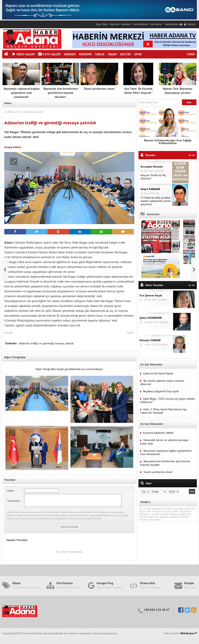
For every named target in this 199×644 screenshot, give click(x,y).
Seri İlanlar (156, 24)
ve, (41, 343)
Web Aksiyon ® (189, 636)
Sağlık (100, 54)
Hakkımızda (172, 24)
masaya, (60, 343)
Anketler (126, 24)
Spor (138, 54)
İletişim (191, 24)
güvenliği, (49, 343)
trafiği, (35, 343)
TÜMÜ (191, 54)
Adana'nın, (25, 343)
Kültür (125, 54)
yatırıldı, (69, 343)
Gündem (70, 54)
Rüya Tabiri (102, 24)
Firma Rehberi (140, 24)
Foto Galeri (49, 54)
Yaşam (112, 54)
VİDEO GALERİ (24, 54)
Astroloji (115, 24)
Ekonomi (85, 54)
